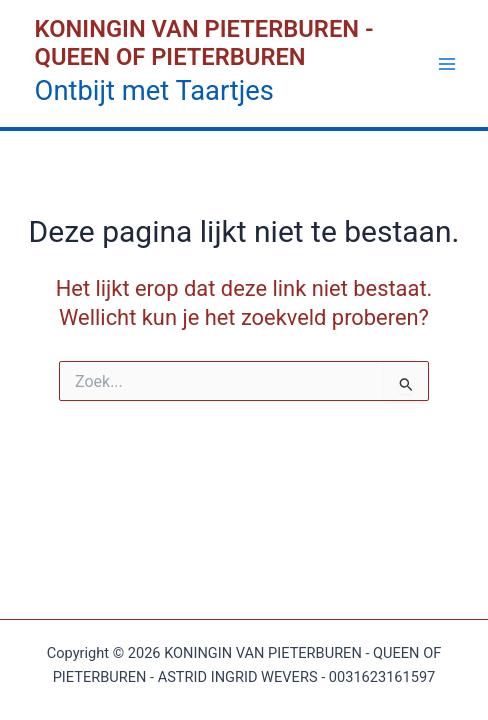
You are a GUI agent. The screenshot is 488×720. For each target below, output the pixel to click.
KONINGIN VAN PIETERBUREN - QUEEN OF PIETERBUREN (204, 43)
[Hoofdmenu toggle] (447, 64)
